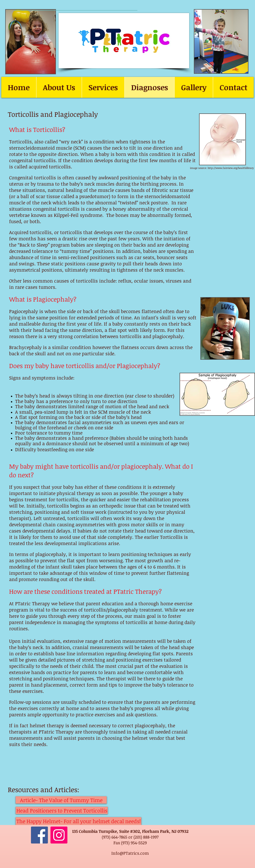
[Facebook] (39, 835)
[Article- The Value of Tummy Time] (61, 800)
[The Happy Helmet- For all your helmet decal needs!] (78, 821)
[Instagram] (59, 835)
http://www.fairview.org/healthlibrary (231, 168)
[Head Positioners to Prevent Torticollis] (62, 810)
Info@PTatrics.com (130, 853)
